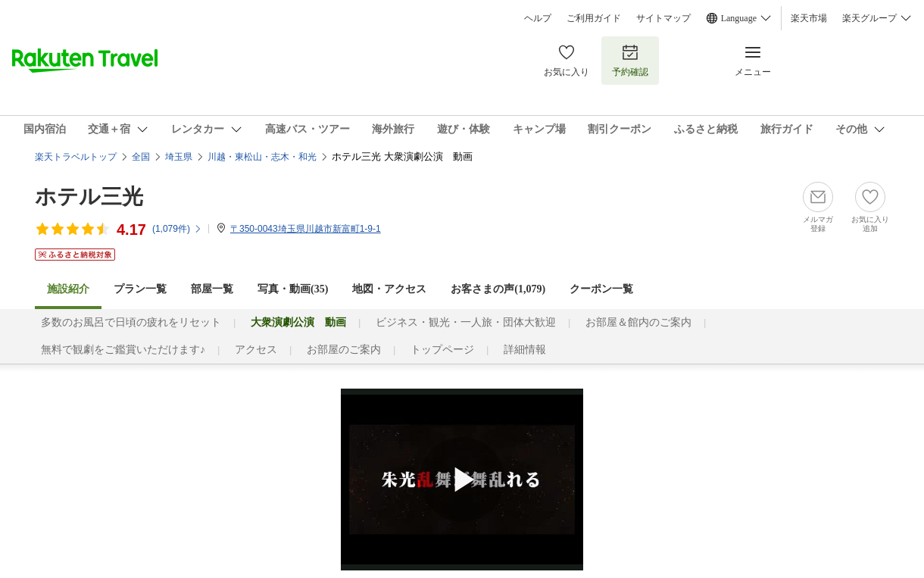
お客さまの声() (498, 289)
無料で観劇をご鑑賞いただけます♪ (123, 350)
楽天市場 (809, 18)
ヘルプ (538, 18)
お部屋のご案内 (344, 350)
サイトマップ (663, 18)
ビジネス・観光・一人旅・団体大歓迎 (466, 322)
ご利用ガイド (594, 18)
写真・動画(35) (293, 289)
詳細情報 (525, 350)
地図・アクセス (389, 289)
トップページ (442, 350)
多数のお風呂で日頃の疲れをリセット (131, 322)
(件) (177, 229)
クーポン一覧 (601, 289)
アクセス (256, 350)
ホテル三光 (89, 197)
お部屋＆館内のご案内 (638, 322)
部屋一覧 (212, 289)
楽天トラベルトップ (76, 157)
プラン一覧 (140, 289)
